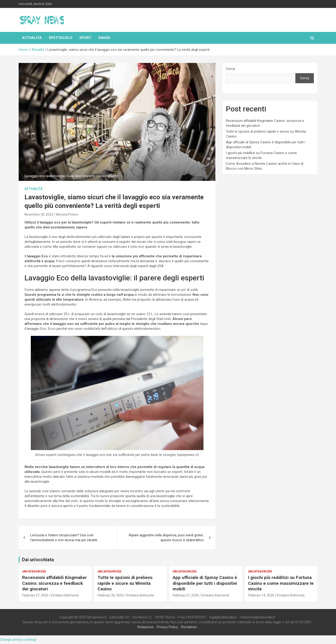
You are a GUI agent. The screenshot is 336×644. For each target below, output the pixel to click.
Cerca (230, 69)
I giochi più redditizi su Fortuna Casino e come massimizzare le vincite (281, 583)
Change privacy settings (18, 640)
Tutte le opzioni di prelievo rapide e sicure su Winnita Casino (125, 583)
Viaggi (104, 38)
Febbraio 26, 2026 (111, 595)
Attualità (32, 38)
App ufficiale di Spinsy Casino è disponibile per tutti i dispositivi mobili (205, 583)
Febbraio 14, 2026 (261, 595)
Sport (85, 38)
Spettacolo (61, 38)
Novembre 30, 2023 (39, 214)
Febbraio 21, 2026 (186, 595)
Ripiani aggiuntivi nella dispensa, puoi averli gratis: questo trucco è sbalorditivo (166, 538)
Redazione (145, 627)
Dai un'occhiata (38, 560)
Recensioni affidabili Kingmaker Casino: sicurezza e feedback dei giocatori (54, 583)
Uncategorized (34, 572)
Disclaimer (189, 627)
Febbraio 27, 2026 (35, 595)
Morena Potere (67, 214)
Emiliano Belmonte (65, 595)
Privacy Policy (167, 627)
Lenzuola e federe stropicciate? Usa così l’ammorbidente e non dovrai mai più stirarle (64, 538)
